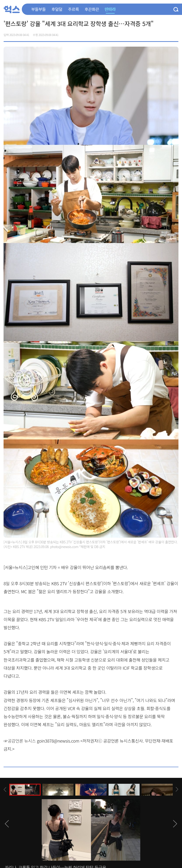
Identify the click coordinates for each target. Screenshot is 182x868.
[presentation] (5, 790)
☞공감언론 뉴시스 (20, 741)
